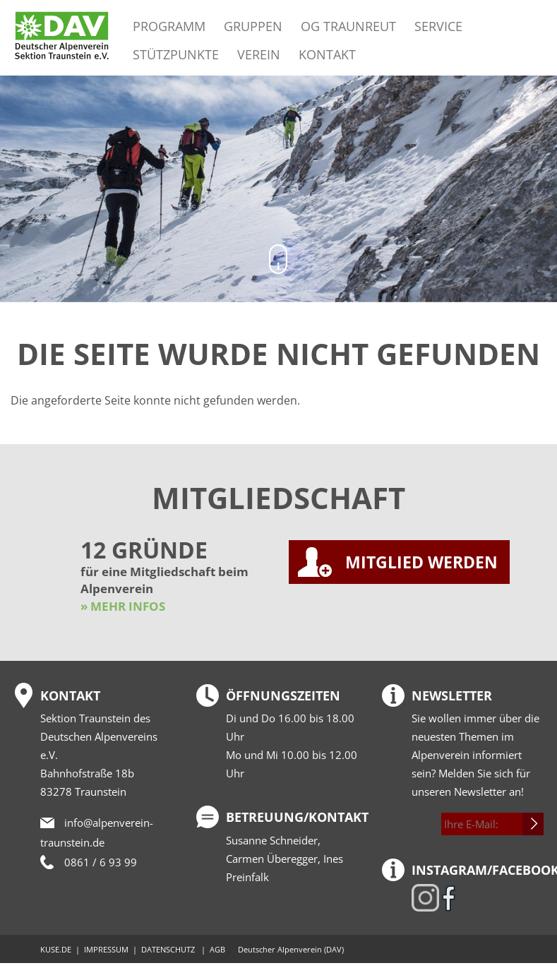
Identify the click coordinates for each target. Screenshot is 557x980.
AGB (217, 949)
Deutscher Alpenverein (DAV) (291, 949)
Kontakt (327, 54)
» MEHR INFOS (123, 606)
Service (438, 26)
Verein (259, 54)
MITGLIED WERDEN (421, 562)
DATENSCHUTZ (168, 949)
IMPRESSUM (106, 949)
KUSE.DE (56, 949)
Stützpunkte (176, 54)
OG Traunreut (348, 26)
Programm (169, 26)
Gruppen (253, 26)
